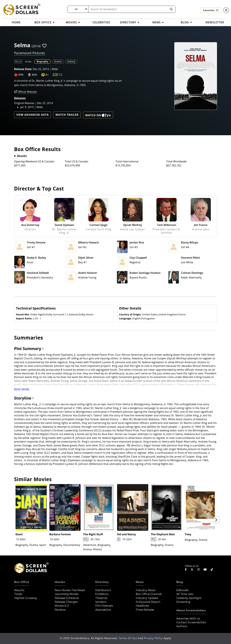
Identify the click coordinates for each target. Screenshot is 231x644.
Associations (103, 610)
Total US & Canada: (77, 161)
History (71, 61)
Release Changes (66, 602)
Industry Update (147, 598)
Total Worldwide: (177, 161)
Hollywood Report (148, 602)
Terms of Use (128, 638)
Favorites (211, 10)
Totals (18, 594)
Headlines (142, 606)
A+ (47, 75)
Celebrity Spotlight (189, 598)
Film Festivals (104, 606)
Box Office (22, 582)
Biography (42, 61)
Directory (102, 582)
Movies (60, 582)
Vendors (101, 602)
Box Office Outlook (149, 594)
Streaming (183, 602)
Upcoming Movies (67, 594)
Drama (58, 61)
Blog (180, 582)
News (140, 582)
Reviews (60, 610)
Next (216, 520)
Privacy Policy (154, 638)
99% (21, 75)
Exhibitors (102, 594)
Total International (127, 161)
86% (35, 75)
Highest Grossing (25, 598)
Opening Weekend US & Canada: (34, 161)
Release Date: (23, 69)
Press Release (145, 610)
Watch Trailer (67, 115)
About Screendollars (191, 610)
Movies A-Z (62, 606)
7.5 (60, 75)
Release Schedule (67, 598)
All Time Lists (185, 594)
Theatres (101, 598)
